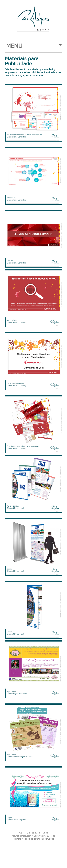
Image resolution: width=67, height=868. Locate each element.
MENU (34, 47)
